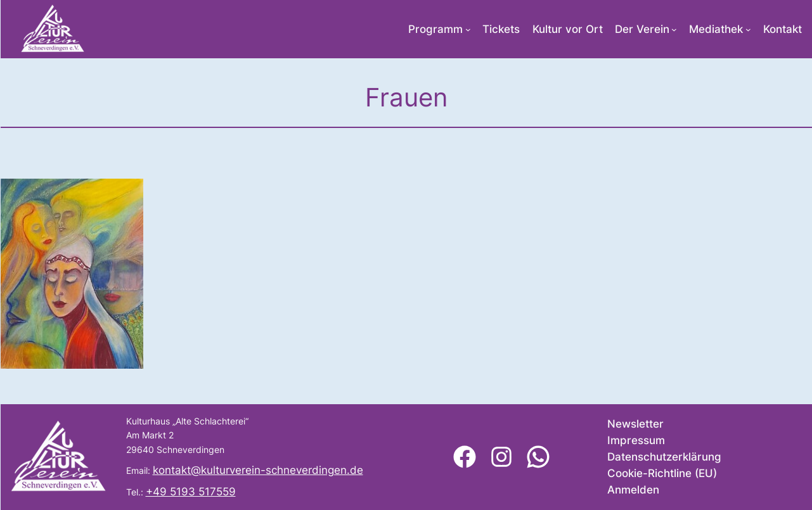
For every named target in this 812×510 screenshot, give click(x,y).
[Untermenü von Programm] (468, 29)
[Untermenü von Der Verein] (674, 29)
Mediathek (716, 29)
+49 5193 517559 (191, 492)
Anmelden (633, 490)
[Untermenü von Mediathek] (748, 29)
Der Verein (642, 29)
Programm (435, 29)
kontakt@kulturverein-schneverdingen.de (258, 470)
